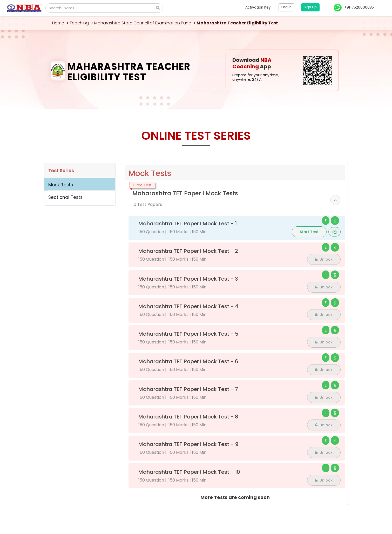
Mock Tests (61, 185)
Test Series (61, 170)
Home (58, 23)
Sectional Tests (65, 197)
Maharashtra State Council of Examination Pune (143, 23)
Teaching (79, 23)
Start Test (309, 232)
